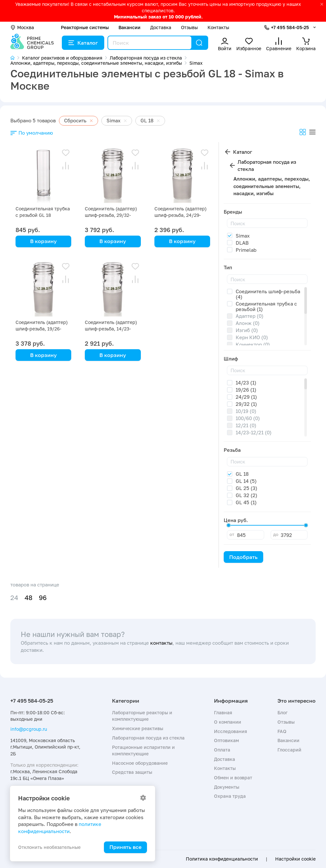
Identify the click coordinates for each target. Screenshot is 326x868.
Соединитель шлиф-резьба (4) (268, 294)
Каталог (83, 43)
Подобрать (243, 557)
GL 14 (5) (246, 481)
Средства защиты (132, 772)
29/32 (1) (246, 404)
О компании (228, 722)
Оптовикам (226, 740)
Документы (227, 787)
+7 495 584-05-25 (290, 27)
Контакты (218, 27)
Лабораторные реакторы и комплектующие (142, 716)
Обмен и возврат (233, 778)
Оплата (222, 750)
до (276, 534)
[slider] (229, 525)
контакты (161, 643)
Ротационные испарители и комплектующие (143, 750)
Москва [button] (22, 27)
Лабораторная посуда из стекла (267, 166)
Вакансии (129, 27)
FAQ (282, 731)
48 (28, 598)
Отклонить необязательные (49, 847)
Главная (223, 712)
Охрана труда (230, 796)
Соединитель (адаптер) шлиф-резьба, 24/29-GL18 (180, 215)
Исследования (230, 731)
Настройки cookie (295, 859)
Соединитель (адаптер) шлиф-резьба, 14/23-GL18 (111, 329)
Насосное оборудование (140, 763)
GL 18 (242, 474)
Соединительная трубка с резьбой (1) (266, 306)
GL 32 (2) (247, 495)
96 (43, 598)
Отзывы (189, 27)
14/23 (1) (246, 383)
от (232, 534)
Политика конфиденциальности (222, 859)
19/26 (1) (246, 390)
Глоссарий (289, 750)
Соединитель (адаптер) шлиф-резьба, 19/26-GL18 (42, 329)
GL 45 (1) (246, 502)
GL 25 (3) (247, 488)
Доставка (161, 27)
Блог (282, 712)
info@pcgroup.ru (29, 729)
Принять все (125, 847)
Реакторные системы (85, 27)
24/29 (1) (246, 397)
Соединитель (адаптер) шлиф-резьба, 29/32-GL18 (111, 215)
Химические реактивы (138, 728)
